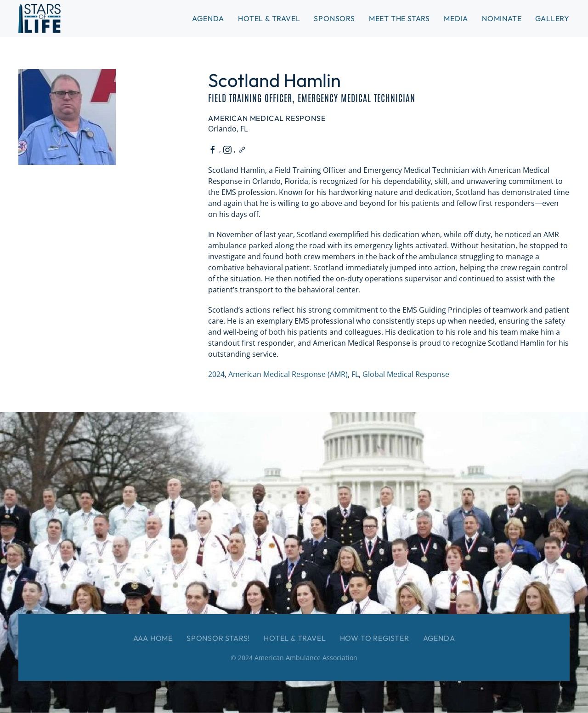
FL (355, 374)
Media (456, 18)
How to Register (375, 638)
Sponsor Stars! (218, 638)
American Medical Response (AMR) (288, 374)
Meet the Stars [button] (399, 18)
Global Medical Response (406, 374)
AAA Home (153, 638)
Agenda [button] (208, 18)
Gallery (552, 18)
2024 (216, 374)
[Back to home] (40, 18)
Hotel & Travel (269, 18)
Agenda (439, 638)
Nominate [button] (502, 18)
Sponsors (334, 18)
